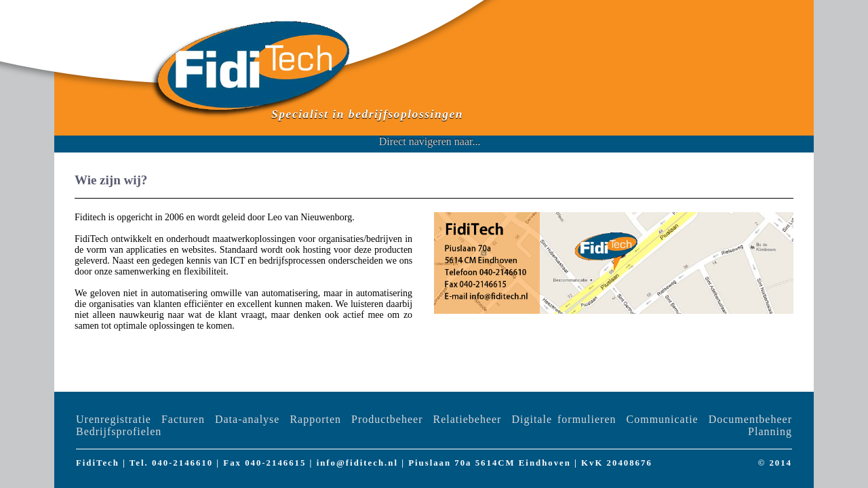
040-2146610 (182, 463)
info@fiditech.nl (357, 463)
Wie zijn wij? (111, 180)
